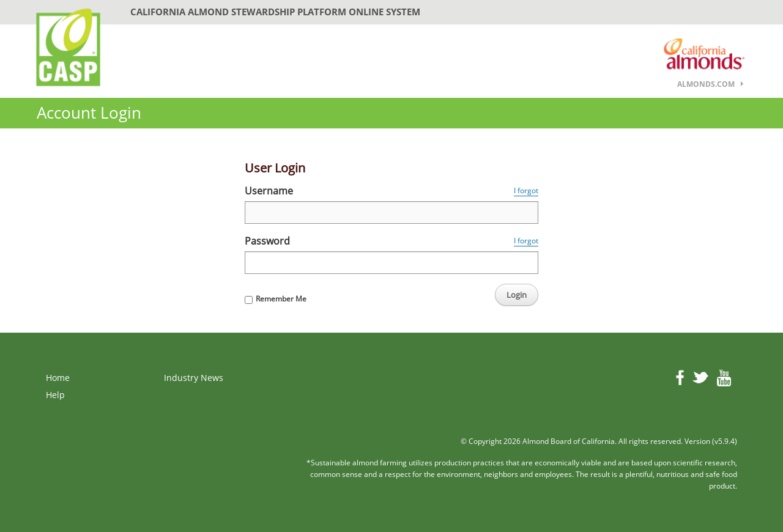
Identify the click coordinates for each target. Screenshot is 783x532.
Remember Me (281, 299)
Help (55, 395)
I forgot (526, 190)
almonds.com (706, 84)
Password (267, 241)
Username (269, 191)
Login (517, 295)
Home (58, 378)
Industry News (194, 378)
